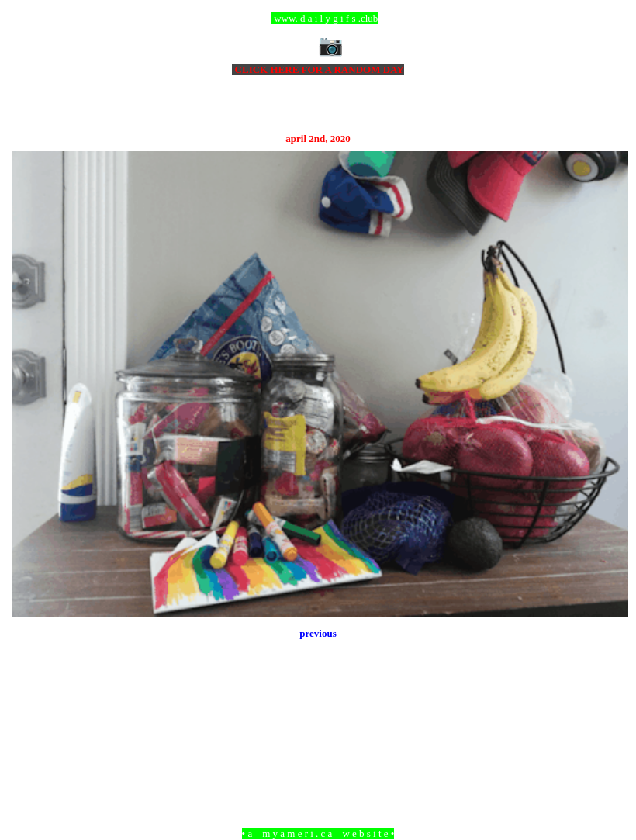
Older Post (607, 749)
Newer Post (31, 749)
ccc (318, 18)
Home (320, 749)
